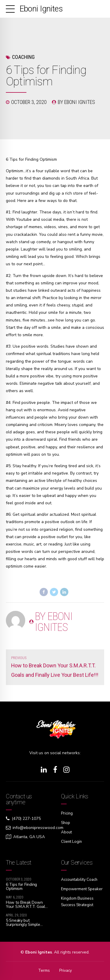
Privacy (66, 970)
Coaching (23, 57)
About (67, 831)
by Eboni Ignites (76, 102)
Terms (44, 970)
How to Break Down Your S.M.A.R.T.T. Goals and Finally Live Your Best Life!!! (27, 907)
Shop (66, 822)
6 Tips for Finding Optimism (21, 885)
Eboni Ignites (41, 9)
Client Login (72, 841)
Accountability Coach (81, 878)
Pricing (67, 813)
